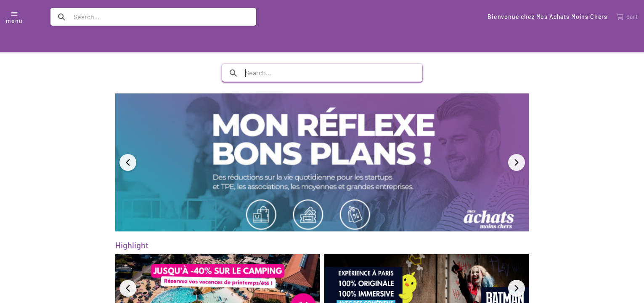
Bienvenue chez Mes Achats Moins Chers (547, 17)
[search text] (153, 17)
